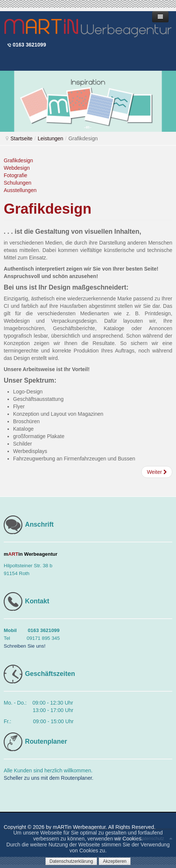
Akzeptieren (115, 861)
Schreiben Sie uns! (25, 646)
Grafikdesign (18, 160)
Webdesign (17, 168)
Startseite (21, 138)
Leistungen (51, 138)
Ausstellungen (20, 190)
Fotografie (15, 175)
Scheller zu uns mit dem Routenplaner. (48, 778)
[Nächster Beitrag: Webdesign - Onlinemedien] (157, 472)
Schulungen (18, 183)
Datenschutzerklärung (71, 861)
